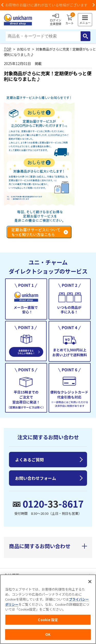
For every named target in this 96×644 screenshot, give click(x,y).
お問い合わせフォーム (36, 478)
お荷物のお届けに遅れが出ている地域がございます (48, 5)
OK (48, 635)
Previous (3, 5)
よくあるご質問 (29, 460)
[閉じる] (90, 582)
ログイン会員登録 (56, 20)
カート (70, 20)
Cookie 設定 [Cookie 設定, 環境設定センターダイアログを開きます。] (48, 620)
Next (93, 5)
